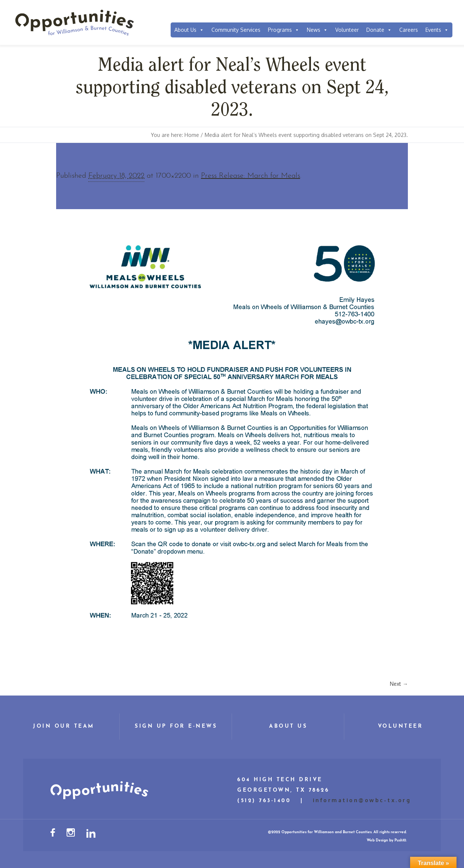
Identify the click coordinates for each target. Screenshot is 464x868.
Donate (379, 30)
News (317, 30)
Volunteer (347, 30)
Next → (399, 684)
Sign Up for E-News (176, 726)
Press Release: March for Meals (251, 176)
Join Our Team (64, 726)
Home (192, 135)
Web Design (377, 841)
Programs (284, 30)
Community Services (236, 30)
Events (437, 30)
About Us (189, 30)
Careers (409, 30)
